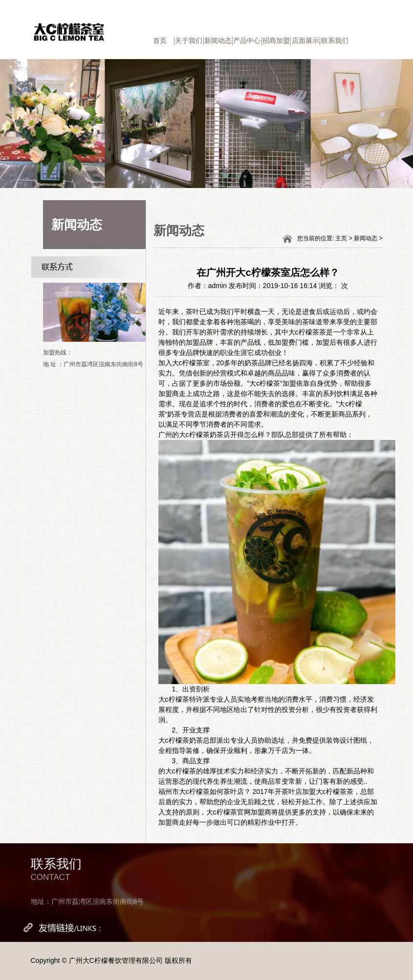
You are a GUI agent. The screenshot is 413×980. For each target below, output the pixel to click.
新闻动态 (218, 41)
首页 (160, 41)
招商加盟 (276, 41)
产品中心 (247, 41)
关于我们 (189, 41)
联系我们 (335, 41)
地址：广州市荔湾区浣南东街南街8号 (87, 901)
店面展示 (305, 41)
